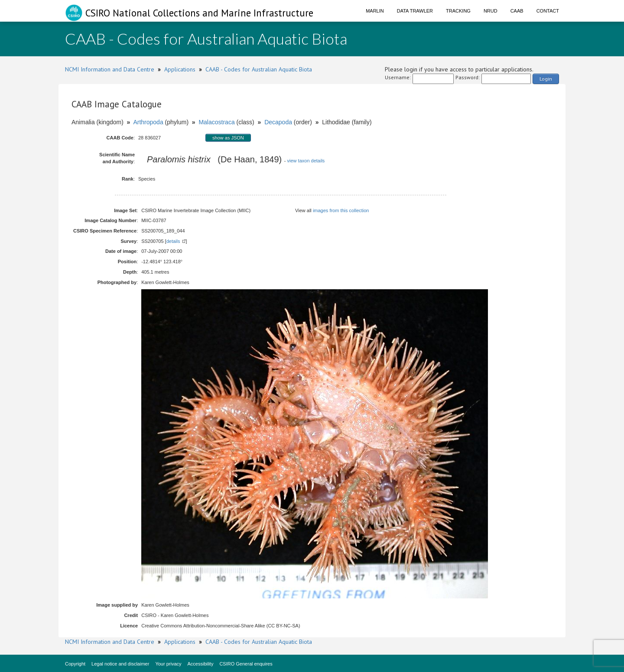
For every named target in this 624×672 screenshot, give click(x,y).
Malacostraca (216, 122)
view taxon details (306, 161)
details (173, 241)
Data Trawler (415, 11)
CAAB (517, 11)
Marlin (375, 11)
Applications (180, 69)
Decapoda (278, 122)
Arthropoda (148, 122)
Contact (548, 11)
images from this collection (341, 210)
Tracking (458, 11)
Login (546, 79)
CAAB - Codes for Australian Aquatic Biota (259, 69)
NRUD (491, 11)
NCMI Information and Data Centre (110, 69)
